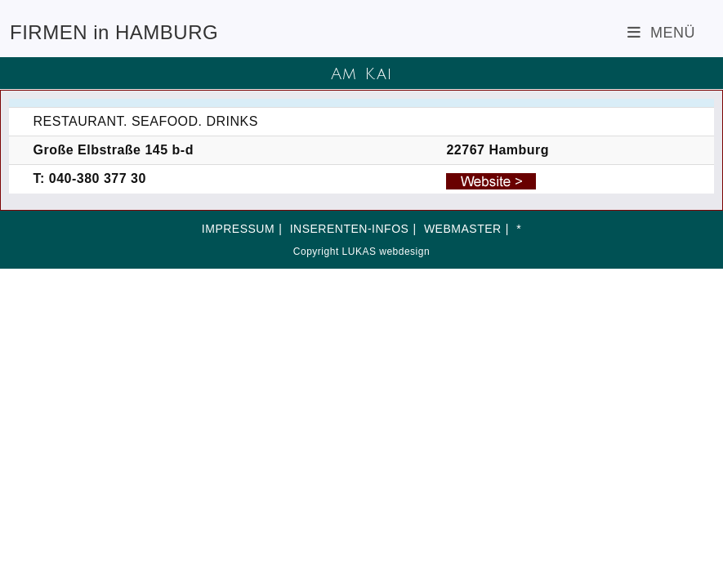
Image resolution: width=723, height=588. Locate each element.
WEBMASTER (463, 229)
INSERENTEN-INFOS (350, 229)
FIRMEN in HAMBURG (114, 32)
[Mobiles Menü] (661, 33)
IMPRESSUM (238, 229)
